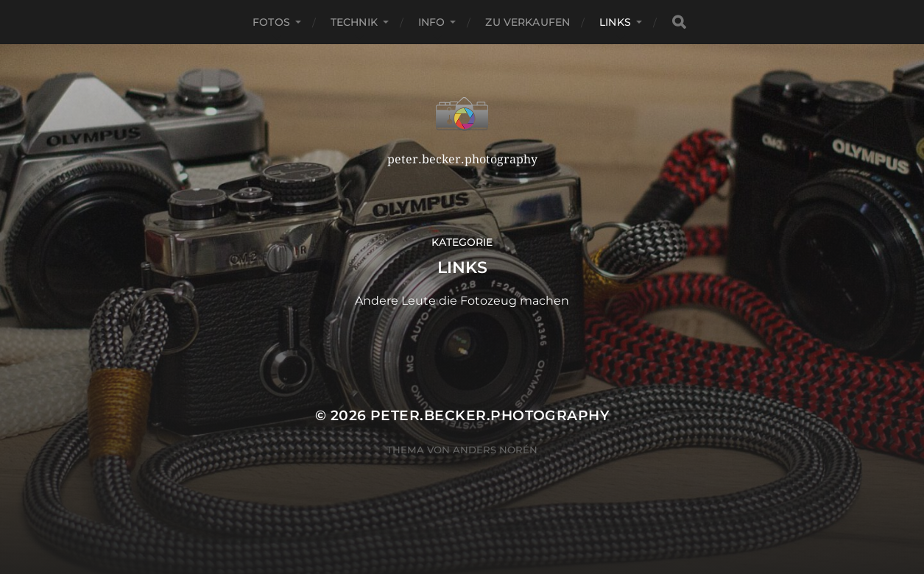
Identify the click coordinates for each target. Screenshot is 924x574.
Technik (354, 22)
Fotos (271, 22)
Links (615, 22)
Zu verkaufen (528, 22)
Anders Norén (495, 450)
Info (432, 22)
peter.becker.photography (490, 415)
